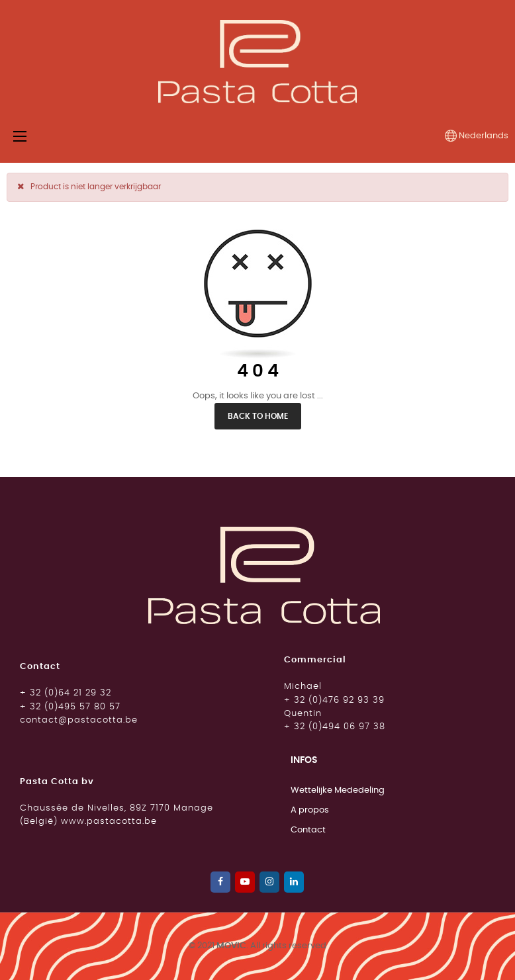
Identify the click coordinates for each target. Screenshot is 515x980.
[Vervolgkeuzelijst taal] (477, 136)
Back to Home (258, 416)
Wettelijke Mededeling (338, 790)
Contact (308, 830)
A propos (310, 810)
